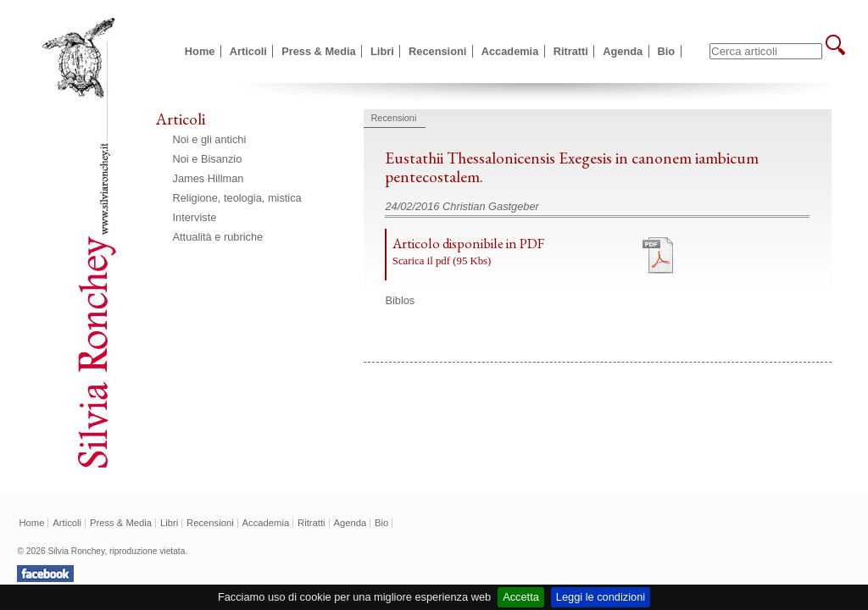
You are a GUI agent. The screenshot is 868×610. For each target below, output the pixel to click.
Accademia (510, 51)
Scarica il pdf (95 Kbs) (442, 261)
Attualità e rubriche (218, 237)
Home (200, 51)
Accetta (521, 597)
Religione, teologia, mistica (237, 198)
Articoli (248, 51)
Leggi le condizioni (601, 597)
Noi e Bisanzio (208, 159)
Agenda (623, 51)
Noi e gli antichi (210, 139)
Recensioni (437, 51)
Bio (667, 51)
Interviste (195, 217)
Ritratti (571, 51)
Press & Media (319, 51)
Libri (382, 51)
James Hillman (209, 178)
